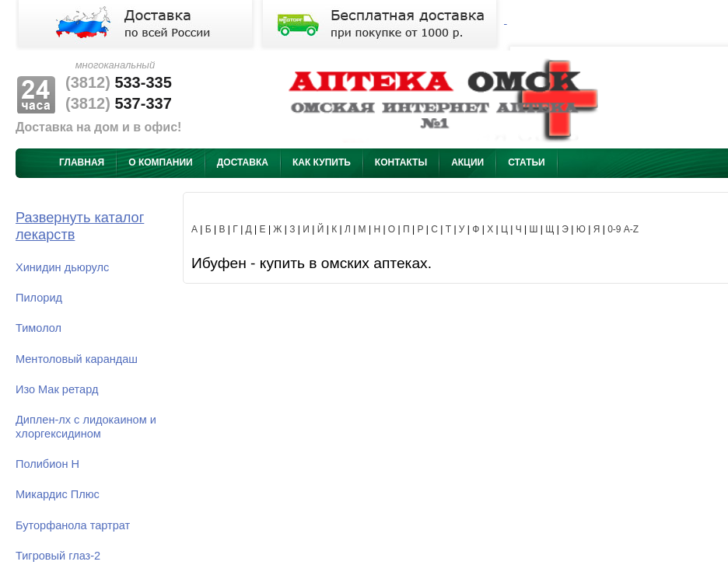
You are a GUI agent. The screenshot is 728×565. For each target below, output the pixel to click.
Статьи (527, 162)
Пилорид (39, 298)
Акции (467, 162)
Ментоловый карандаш (77, 359)
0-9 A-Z (623, 229)
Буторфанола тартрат (73, 525)
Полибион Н (47, 464)
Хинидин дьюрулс (62, 267)
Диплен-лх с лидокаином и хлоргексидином (86, 426)
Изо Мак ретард (57, 389)
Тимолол (38, 328)
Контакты (401, 162)
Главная (82, 162)
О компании (161, 162)
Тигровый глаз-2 (58, 556)
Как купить (322, 162)
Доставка (243, 162)
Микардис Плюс (58, 494)
